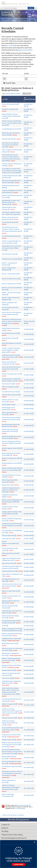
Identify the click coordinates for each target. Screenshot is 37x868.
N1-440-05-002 (28, 409)
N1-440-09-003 (28, 437)
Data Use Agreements (8, 535)
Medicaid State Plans (8, 139)
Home (3, 19)
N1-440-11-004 (28, 571)
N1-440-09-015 (28, 496)
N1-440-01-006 (28, 380)
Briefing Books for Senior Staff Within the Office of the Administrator (11, 202)
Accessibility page (20, 808)
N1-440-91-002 (28, 622)
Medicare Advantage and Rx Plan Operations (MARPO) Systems (11, 442)
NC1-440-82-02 (28, 752)
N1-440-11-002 (28, 563)
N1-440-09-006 (28, 454)
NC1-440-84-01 (28, 774)
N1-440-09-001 (28, 425)
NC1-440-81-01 (28, 736)
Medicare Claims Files (8, 740)
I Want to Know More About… (13, 835)
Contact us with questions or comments (13, 815)
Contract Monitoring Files (9, 222)
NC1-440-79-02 (28, 712)
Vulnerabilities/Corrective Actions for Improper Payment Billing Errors (12, 248)
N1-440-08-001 (28, 420)
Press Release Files (8, 384)
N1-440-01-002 (28, 357)
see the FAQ (10, 45)
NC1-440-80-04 (28, 730)
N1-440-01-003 (28, 363)
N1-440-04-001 (28, 396)
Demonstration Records (9, 571)
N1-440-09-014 (28, 490)
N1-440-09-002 (28, 431)
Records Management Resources (14, 838)
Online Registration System (10, 553)
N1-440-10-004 (28, 535)
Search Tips (9, 83)
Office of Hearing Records (9, 387)
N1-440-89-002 (28, 597)
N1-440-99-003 (28, 692)
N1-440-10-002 (28, 526)
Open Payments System (9, 254)
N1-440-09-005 (28, 449)
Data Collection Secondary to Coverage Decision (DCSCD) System (10, 145)
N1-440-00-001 (28, 329)
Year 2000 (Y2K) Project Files (10, 333)
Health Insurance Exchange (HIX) (11, 259)
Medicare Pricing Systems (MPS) (11, 458)
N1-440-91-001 (28, 617)
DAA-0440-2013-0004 (28, 202)
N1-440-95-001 (28, 654)
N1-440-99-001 (28, 678)
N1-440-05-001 (28, 405)
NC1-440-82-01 (28, 745)
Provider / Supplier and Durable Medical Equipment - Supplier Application (11, 350)
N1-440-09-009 (28, 464)
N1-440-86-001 (28, 575)
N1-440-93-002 (28, 630)
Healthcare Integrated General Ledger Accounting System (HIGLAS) (11, 490)
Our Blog (5, 831)
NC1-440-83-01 (28, 763)
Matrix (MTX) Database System (11, 343)
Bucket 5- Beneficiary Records (11, 284)
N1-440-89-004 (28, 607)
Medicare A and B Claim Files (10, 591)
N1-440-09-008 (28, 459)
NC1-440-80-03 (28, 723)
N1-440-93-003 (28, 635)
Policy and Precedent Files (10, 104)
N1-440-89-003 (28, 602)
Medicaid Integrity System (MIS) (11, 463)
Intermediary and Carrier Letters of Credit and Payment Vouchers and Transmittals (12, 773)
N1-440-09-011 (28, 476)
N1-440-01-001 (28, 350)
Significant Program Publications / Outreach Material (12, 182)
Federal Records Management (15, 19)
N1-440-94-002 (28, 649)
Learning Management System (11, 129)
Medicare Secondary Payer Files (11, 374)
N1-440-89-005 (28, 612)
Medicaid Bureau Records (9, 643)
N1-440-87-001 (28, 580)
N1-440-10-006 (28, 543)
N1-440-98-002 (28, 674)
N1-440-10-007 (28, 549)
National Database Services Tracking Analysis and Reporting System (11, 116)
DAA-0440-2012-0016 (28, 182)
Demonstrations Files (8, 670)
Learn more (19, 865)
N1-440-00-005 (28, 344)
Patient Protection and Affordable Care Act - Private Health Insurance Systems (12, 123)
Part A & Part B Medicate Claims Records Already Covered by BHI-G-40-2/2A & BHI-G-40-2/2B (12, 752)
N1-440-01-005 (28, 375)
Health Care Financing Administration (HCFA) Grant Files (10, 723)
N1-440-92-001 (28, 626)
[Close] (35, 842)
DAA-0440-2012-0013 (28, 165)
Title (6, 99)
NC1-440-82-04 (28, 758)
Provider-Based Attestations (10, 236)
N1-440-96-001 (28, 660)
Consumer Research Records (10, 395)
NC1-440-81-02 (28, 740)
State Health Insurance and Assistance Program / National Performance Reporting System (11, 229)
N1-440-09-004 (28, 443)
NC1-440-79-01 (28, 705)
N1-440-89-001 (28, 592)
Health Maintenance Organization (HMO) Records (11, 682)
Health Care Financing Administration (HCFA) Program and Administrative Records (12, 711)
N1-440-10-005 (28, 538)
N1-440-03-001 (28, 392)
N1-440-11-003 (28, 567)
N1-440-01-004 (28, 369)
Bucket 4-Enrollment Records (10, 279)
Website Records (7, 485)
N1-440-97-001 (28, 666)
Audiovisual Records (8, 405)
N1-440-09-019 (28, 514)
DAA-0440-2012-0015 (28, 177)
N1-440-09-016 (28, 502)
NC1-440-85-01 (28, 788)
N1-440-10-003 (28, 531)
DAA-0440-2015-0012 (28, 304)
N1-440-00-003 (28, 339)
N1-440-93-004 (28, 639)
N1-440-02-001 (28, 384)
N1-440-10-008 (28, 554)
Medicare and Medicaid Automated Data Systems (12, 635)
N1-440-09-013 (28, 485)
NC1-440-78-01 (28, 700)
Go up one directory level (12, 93)
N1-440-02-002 (28, 388)
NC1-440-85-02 (28, 795)
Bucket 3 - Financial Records (10, 274)
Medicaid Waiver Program (9, 338)
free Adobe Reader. (24, 805)
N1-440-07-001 (28, 414)
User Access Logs (7, 678)
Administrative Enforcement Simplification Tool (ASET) (10, 430)
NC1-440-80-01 (28, 718)
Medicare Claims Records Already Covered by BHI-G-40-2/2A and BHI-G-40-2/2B (12, 745)
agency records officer (25, 50)
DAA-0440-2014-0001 (28, 248)
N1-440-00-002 (28, 334)
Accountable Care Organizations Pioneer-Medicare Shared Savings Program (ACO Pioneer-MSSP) (12, 171)
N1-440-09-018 (28, 508)
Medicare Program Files (9, 704)
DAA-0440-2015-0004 (28, 274)
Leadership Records (8, 538)
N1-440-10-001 (28, 520)
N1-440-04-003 (28, 401)
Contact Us (6, 825)
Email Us (5, 828)
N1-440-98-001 (28, 670)
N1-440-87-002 (28, 586)
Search (31, 8)
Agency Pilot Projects (8, 563)
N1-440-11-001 (28, 559)
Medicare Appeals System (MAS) (11, 448)
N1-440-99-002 (28, 683)
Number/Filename (29, 99)
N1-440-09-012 (28, 481)
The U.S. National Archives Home (15, 3)
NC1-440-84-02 (28, 781)
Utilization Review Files (9, 718)
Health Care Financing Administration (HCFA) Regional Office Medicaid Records (11, 787)
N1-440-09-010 (28, 470)
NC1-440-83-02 (28, 767)
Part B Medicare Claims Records (11, 766)
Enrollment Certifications (9, 109)
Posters (4, 626)
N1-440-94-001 (28, 644)
